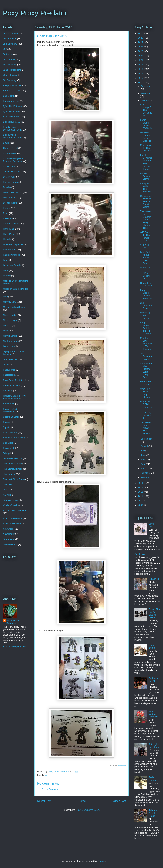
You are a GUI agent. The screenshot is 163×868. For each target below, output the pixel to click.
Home (82, 801)
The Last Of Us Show (14, 479)
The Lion (7, 484)
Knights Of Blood (12, 255)
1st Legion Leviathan (154, 746)
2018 (141, 69)
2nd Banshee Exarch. (146, 306)
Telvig (6, 453)
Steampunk (9, 448)
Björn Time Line (11, 111)
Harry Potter (9, 234)
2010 (141, 501)
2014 (141, 483)
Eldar (6, 213)
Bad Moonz (9, 96)
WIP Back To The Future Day (145, 236)
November (146, 93)
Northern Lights (11, 341)
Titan (5, 490)
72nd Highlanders (12, 70)
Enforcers (8, 218)
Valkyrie (7, 495)
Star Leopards (10, 433)
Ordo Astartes (10, 359)
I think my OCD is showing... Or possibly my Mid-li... (146, 410)
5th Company (10, 65)
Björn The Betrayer (13, 106)
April (143, 464)
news (48, 775)
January (145, 477)
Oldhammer (9, 346)
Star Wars (8, 443)
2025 (141, 38)
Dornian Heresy (11, 182)
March (144, 468)
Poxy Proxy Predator (35, 13)
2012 (141, 492)
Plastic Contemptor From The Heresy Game (146, 162)
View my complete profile (16, 647)
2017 (141, 74)
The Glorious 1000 (12, 464)
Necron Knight (10, 320)
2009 (141, 505)
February (146, 473)
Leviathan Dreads (12, 265)
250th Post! (152, 525)
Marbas (7, 276)
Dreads (7, 208)
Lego (6, 260)
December (146, 86)
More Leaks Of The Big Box (146, 148)
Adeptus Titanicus (12, 85)
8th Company (10, 80)
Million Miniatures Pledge (16, 289)
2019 (141, 65)
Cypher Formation (12, 172)
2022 (141, 51)
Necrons (7, 325)
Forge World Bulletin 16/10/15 (146, 294)
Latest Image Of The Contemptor (146, 110)
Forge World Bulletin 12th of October (145, 328)
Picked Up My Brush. (145, 315)
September (146, 439)
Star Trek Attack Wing (14, 438)
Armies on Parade (12, 91)
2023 (141, 47)
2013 (141, 487)
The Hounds (9, 474)
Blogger (101, 861)
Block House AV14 (12, 122)
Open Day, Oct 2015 (146, 284)
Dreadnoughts (10, 203)
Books (6, 143)
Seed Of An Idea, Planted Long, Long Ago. (146, 370)
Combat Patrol (10, 148)
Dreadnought (10, 198)
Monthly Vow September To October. (146, 344)
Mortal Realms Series (14, 307)
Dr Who (7, 187)
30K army (8, 54)
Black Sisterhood (12, 117)
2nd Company (10, 44)
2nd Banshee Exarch (146, 356)
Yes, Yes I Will (145, 246)
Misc (5, 297)
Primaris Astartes (12, 385)
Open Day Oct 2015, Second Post (145, 273)
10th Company (10, 33)
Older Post (119, 801)
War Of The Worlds (13, 518)
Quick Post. (140, 554)
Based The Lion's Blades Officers (154, 613)
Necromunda (9, 315)
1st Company (10, 39)
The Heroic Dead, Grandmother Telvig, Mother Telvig (146, 220)
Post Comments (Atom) (88, 810)
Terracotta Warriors (13, 458)
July (143, 451)
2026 (141, 33)
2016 (141, 78)
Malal (6, 270)
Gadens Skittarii (11, 224)
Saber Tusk (9, 404)
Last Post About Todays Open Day (145, 258)
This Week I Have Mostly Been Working (146, 428)
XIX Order (8, 529)
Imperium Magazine (13, 244)
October (145, 101)
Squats (6, 427)
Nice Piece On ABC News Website (145, 137)
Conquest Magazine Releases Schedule (13, 160)
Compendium (10, 153)
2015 (141, 82)
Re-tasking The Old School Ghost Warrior (145, 201)
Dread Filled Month (13, 192)
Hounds (7, 239)
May (143, 459)
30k (5, 49)
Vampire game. (11, 500)
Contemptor (9, 166)
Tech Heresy (152, 779)
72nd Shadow (10, 75)
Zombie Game (10, 544)
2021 (141, 56)
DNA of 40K (9, 177)
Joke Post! (154, 579)
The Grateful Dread (13, 469)
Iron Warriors (10, 250)
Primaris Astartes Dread (153, 813)
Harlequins (8, 229)
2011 (141, 496)
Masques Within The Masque (145, 187)
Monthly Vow (9, 302)
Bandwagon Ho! (11, 101)
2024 (141, 42)
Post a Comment (50, 789)
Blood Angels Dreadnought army (12, 128)
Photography (9, 375)
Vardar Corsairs (11, 505)
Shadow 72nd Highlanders (10, 410)
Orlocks (7, 365)
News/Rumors (10, 336)
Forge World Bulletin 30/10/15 (146, 124)
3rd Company (10, 59)
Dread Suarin (152, 647)
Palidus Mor (9, 370)
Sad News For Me (154, 680)
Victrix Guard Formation (15, 510)
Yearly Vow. (9, 539)
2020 (141, 60)
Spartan (7, 422)
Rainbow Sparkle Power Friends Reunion (15, 397)
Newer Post (44, 801)
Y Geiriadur (9, 534)
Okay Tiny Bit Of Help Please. (145, 393)
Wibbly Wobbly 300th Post (154, 714)
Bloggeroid (122, 765)
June (144, 455)
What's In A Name (146, 383)
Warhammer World (12, 524)
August (145, 446)
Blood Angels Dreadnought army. (13, 136)
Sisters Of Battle (11, 417)
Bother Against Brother (145, 176)
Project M (8, 391)
